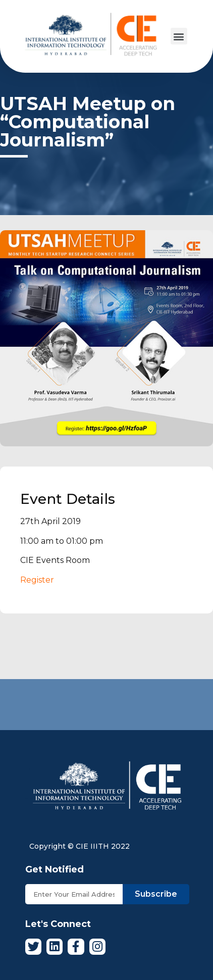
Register (37, 580)
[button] (179, 36)
